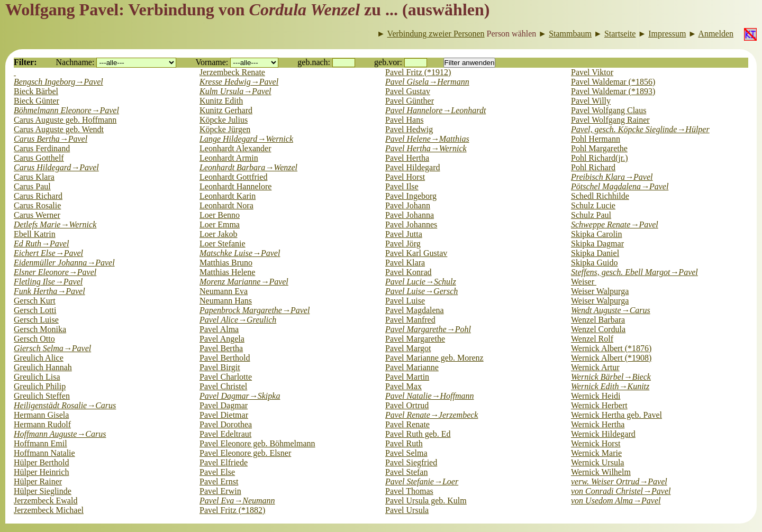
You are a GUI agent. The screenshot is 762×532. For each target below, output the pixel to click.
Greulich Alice (39, 358)
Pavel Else (217, 472)
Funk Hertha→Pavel (49, 291)
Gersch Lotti (35, 310)
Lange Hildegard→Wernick (246, 139)
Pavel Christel (223, 386)
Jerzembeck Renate (232, 72)
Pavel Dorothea (226, 424)
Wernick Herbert (599, 405)
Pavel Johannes (411, 224)
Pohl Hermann (596, 139)
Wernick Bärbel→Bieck (611, 377)
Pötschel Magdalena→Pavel (620, 186)
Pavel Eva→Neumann (237, 501)
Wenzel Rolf (592, 339)
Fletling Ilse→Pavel (48, 282)
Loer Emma (220, 224)
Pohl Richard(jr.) (600, 158)
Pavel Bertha (221, 348)
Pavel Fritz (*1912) (418, 72)
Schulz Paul (591, 215)
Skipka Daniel (595, 253)
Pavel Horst (405, 177)
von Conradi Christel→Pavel (621, 491)
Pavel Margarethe (415, 339)
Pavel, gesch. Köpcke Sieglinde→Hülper (640, 129)
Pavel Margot (408, 348)
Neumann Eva (224, 291)
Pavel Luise (405, 301)
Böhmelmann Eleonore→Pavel (66, 110)
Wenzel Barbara (598, 320)
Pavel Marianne (412, 367)
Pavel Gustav (408, 91)
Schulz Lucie (593, 205)
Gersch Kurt (35, 301)
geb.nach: (314, 62)
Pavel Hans (404, 120)
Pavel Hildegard (413, 167)
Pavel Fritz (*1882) (232, 510)
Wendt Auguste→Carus (611, 310)
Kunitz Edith (221, 101)
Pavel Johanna (410, 215)
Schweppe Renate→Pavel (615, 224)
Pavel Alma (219, 329)
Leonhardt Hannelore (235, 186)
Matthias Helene (227, 272)
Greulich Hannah (43, 367)
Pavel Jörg (403, 244)
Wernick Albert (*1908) (611, 358)
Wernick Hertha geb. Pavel (616, 415)
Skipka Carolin (596, 234)
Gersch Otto (34, 339)
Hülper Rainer (38, 481)
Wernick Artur (595, 367)
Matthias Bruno (226, 263)
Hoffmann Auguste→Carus (60, 434)
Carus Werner (37, 215)
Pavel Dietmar (224, 415)
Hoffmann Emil (40, 443)
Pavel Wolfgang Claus (609, 110)
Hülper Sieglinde (43, 491)
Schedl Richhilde (600, 196)
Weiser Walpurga (600, 291)
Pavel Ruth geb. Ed (418, 434)
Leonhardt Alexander (235, 148)
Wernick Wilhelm (601, 472)
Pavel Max (403, 386)
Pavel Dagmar (224, 405)
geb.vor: (388, 62)
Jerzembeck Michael (49, 510)
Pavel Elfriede (224, 462)
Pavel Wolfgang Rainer (610, 120)
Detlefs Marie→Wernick (55, 224)
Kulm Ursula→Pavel (235, 91)
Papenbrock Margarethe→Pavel (255, 310)
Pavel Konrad (409, 272)
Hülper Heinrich (41, 472)
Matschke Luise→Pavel (240, 253)
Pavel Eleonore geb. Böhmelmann (257, 443)
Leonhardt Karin (228, 196)
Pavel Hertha (407, 158)
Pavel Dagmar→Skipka (240, 396)
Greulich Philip (40, 386)
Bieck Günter (37, 101)
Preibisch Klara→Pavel (612, 177)
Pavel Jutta (404, 234)
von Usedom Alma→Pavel (616, 501)
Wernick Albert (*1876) (611, 348)
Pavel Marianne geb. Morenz (434, 358)
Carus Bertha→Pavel (51, 139)
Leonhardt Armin (229, 158)
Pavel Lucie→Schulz (421, 282)
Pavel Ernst (219, 481)
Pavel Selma (406, 453)
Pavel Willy (591, 101)
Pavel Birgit (220, 367)
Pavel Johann (408, 205)
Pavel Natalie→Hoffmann (430, 396)
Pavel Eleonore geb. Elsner (245, 453)
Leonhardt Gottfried (233, 177)
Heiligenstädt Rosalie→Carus (65, 405)
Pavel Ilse (402, 186)
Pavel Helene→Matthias (427, 139)
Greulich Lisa (37, 377)
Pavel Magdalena (415, 310)
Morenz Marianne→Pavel (244, 282)
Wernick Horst (596, 443)
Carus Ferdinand (42, 148)
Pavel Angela (222, 339)
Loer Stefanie (223, 244)
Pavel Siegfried (411, 462)
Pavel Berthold (225, 358)
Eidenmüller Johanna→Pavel (64, 263)
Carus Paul (32, 186)
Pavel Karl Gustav (416, 253)
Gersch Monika (40, 329)
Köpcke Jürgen (225, 129)
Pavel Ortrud (407, 405)
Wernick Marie (596, 453)
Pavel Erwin (220, 491)
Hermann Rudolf (42, 424)
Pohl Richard (593, 167)
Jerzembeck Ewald (46, 501)
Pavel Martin (407, 377)
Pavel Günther (410, 101)
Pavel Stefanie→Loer (422, 481)
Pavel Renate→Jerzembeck (432, 415)
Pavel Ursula (407, 510)
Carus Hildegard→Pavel (56, 167)
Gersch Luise (36, 320)
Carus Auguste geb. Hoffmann (65, 120)
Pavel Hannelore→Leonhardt (436, 110)
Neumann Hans (226, 301)
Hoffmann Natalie (44, 453)
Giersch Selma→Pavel (52, 348)
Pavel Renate (407, 424)
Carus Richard (38, 196)
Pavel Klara (405, 263)
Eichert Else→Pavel (48, 253)
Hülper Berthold (41, 462)
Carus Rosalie (37, 205)
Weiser (584, 282)
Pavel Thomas (409, 491)
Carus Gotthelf (39, 158)
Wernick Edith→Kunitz (610, 386)
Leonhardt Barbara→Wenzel (248, 167)
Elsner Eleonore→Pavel (55, 272)
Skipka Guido (594, 263)
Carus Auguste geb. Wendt (59, 129)
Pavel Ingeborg (411, 196)
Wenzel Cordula (598, 329)
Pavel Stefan (406, 472)
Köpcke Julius (224, 120)
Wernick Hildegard (603, 434)
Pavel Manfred (410, 320)
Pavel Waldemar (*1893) (613, 91)
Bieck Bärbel (36, 91)
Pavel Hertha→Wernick (426, 148)
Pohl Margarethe (599, 148)
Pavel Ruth (404, 443)
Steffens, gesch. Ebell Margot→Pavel (634, 272)
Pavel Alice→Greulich (238, 320)
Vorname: (212, 62)
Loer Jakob (219, 234)
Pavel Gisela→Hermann (427, 82)
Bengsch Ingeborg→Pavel (58, 82)
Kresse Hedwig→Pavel (239, 82)
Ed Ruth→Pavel (41, 244)
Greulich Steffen (42, 396)
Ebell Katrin (35, 234)
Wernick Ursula (597, 462)
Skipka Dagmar (597, 244)
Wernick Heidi (596, 396)
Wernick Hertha (598, 424)
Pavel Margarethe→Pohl (428, 329)
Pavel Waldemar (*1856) (613, 82)
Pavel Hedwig (409, 129)
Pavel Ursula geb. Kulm (426, 501)
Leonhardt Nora (226, 205)
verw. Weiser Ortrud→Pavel (619, 481)
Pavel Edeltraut (225, 434)
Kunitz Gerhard (226, 110)
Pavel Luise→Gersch (421, 291)
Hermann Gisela (41, 415)
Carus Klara (34, 177)
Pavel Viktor (592, 72)
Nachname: (75, 62)
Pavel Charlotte (226, 377)
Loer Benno (220, 215)
